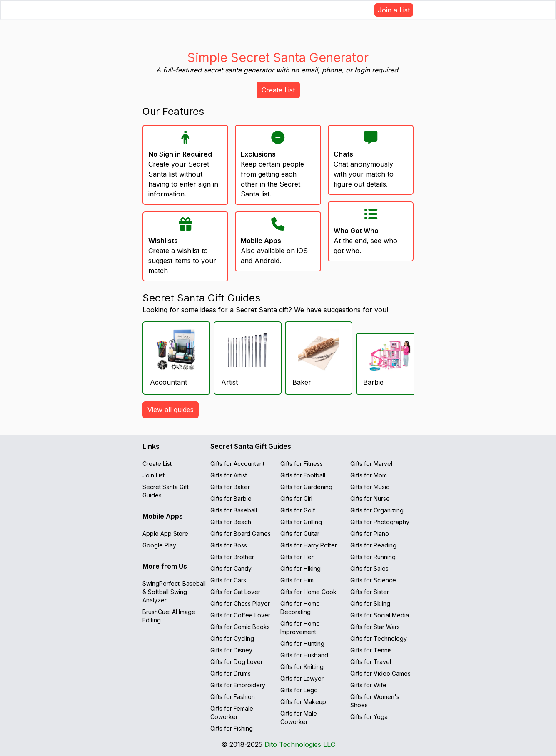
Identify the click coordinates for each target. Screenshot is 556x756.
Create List (278, 90)
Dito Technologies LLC (300, 744)
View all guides (171, 410)
